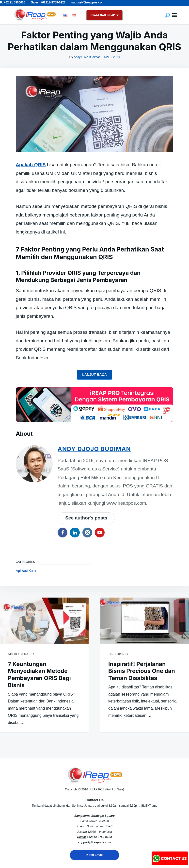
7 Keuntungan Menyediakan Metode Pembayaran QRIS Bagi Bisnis (39, 675)
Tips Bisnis (118, 654)
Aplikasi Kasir (26, 571)
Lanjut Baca (94, 375)
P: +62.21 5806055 (13, 2)
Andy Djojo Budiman (87, 57)
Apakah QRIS (31, 165)
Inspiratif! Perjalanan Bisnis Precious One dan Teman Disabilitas (142, 671)
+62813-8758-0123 (99, 837)
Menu (175, 15)
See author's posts (86, 518)
